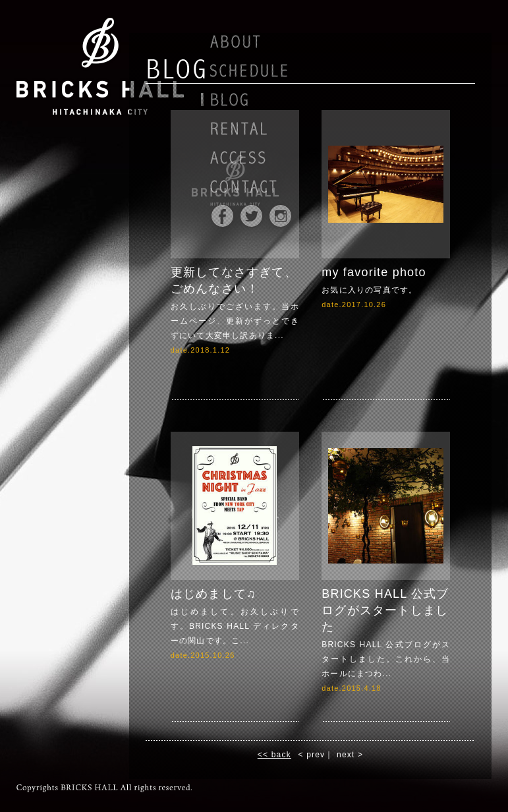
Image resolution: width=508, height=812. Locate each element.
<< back (274, 755)
